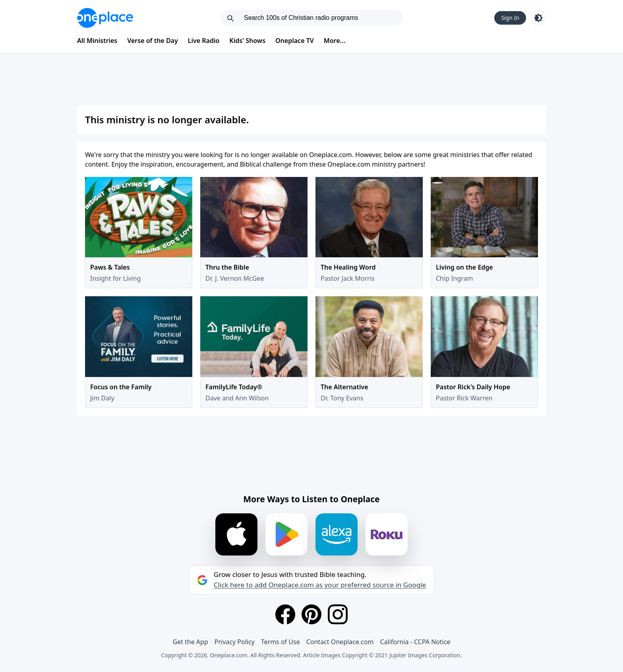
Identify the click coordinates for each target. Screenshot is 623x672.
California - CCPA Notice (415, 642)
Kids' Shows (247, 41)
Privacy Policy (235, 642)
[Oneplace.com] (105, 18)
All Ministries (97, 41)
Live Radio (204, 41)
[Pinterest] (311, 614)
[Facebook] (285, 614)
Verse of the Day (153, 41)
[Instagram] (338, 614)
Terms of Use (281, 642)
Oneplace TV (295, 41)
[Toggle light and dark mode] (538, 18)
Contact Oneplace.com (340, 642)
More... (335, 41)
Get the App (190, 642)
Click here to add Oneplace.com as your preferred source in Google (320, 585)
